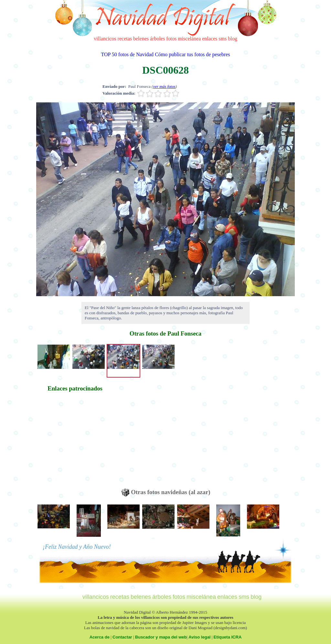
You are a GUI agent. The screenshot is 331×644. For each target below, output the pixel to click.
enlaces (210, 39)
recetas (125, 39)
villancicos (105, 39)
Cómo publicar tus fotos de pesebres (192, 54)
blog (232, 39)
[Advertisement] (75, 443)
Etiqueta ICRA (228, 637)
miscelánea (189, 39)
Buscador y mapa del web (161, 637)
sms (223, 39)
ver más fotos (164, 86)
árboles (157, 39)
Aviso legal (199, 637)
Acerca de (100, 637)
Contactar (122, 637)
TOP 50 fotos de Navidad (127, 54)
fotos (171, 39)
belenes (141, 39)
